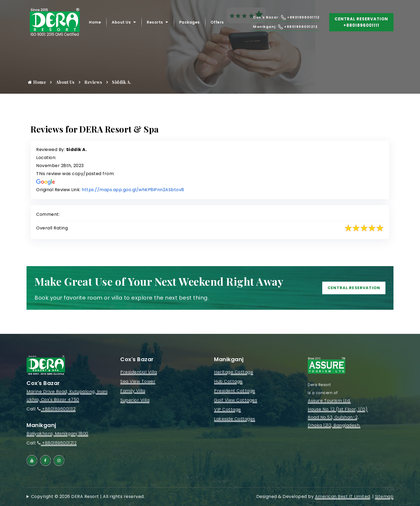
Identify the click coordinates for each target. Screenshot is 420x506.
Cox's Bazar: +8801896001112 (277, 19)
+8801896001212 (57, 443)
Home (95, 24)
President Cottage (235, 391)
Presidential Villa (139, 372)
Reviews (93, 82)
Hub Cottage (228, 381)
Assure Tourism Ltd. (329, 401)
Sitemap (384, 496)
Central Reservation (349, 288)
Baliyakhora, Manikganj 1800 (57, 434)
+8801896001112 (56, 409)
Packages (190, 24)
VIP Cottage (228, 409)
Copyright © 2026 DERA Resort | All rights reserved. (88, 496)
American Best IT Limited (343, 496)
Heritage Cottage (234, 372)
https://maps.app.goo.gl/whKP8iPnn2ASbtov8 (133, 190)
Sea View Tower (138, 381)
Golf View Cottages (236, 400)
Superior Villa (135, 400)
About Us (121, 24)
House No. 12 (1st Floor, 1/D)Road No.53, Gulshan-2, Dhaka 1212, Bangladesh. (338, 417)
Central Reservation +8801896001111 (361, 24)
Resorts (155, 24)
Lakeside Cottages (235, 419)
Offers (217, 24)
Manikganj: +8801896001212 (277, 29)
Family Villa (133, 391)
